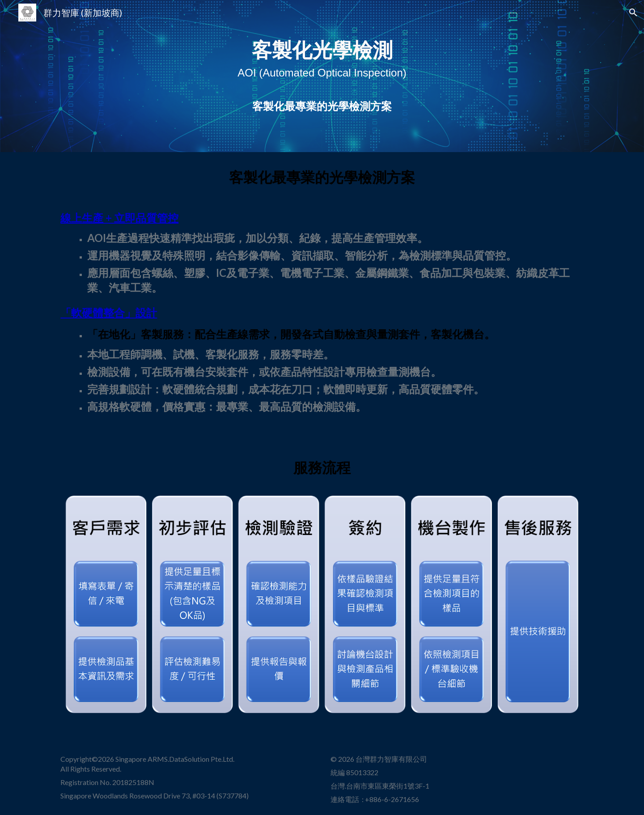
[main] (322, 76)
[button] (633, 13)
